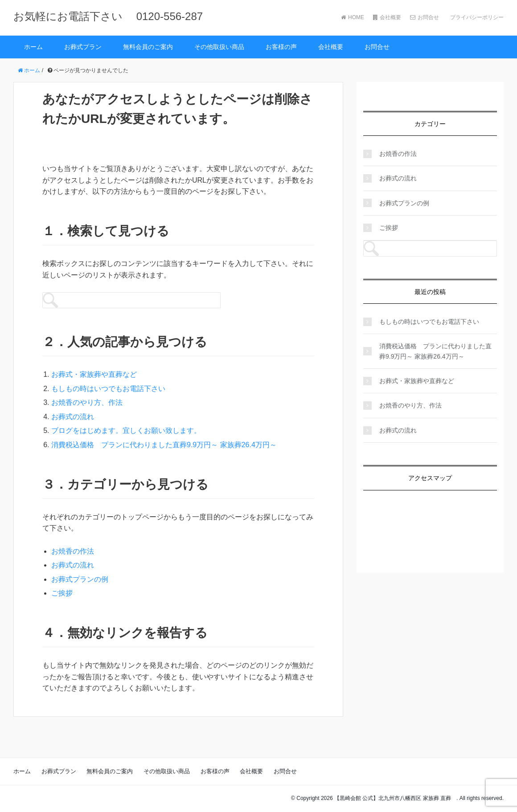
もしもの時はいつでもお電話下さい (108, 389)
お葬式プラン (83, 47)
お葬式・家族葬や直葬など (94, 374)
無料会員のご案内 (148, 47)
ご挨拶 (62, 593)
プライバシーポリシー (476, 17)
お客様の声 (281, 47)
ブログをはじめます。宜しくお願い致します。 (126, 430)
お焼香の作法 (73, 551)
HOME (353, 17)
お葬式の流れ (73, 417)
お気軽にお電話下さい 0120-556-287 (108, 16)
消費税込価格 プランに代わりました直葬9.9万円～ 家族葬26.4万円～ (164, 445)
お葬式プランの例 (80, 579)
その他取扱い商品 (219, 47)
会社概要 (387, 17)
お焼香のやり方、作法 (87, 402)
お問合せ (425, 17)
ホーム (33, 47)
